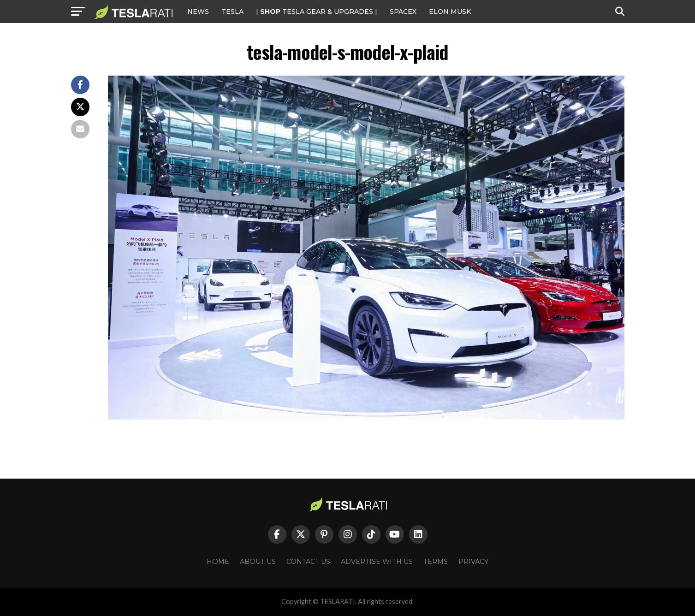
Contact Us (308, 562)
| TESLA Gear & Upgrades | (317, 12)
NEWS (198, 12)
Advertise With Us (377, 562)
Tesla (232, 12)
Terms (436, 562)
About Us (258, 562)
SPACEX (403, 12)
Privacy (473, 562)
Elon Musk (450, 12)
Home (218, 562)
